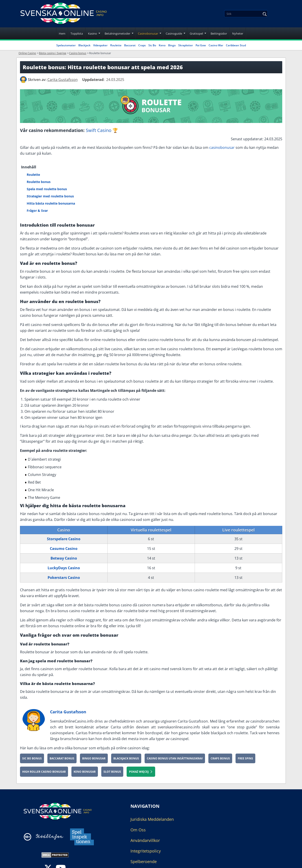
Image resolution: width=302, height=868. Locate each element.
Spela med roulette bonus (47, 189)
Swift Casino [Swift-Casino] (99, 130)
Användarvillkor (145, 840)
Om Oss (138, 830)
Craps (142, 45)
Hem (62, 33)
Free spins (245, 758)
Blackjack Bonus (126, 758)
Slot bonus (112, 772)
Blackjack (84, 45)
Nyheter (238, 33)
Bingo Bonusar (94, 758)
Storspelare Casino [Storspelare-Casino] (64, 539)
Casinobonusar (148, 33)
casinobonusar (222, 147)
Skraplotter (186, 45)
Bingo (172, 45)
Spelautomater (66, 45)
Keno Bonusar (85, 772)
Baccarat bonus (62, 758)
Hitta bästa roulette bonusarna (51, 203)
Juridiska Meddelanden (152, 819)
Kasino (93, 33)
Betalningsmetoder (117, 33)
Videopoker (100, 45)
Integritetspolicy (146, 851)
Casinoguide (174, 33)
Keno (162, 45)
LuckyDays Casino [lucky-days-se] (64, 568)
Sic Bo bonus (32, 758)
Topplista (77, 33)
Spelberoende (144, 861)
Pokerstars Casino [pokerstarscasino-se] (64, 578)
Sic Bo (152, 45)
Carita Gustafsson (68, 712)
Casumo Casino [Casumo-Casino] (64, 549)
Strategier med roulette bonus (50, 196)
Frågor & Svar (37, 211)
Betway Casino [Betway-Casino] (64, 558)
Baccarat (130, 45)
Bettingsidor (219, 33)
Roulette (116, 45)
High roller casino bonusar (44, 772)
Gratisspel (196, 33)
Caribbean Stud (236, 45)
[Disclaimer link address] (50, 837)
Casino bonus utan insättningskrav (175, 758)
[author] (23, 80)
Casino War (216, 45)
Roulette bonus (39, 182)
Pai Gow (201, 45)
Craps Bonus (220, 758)
